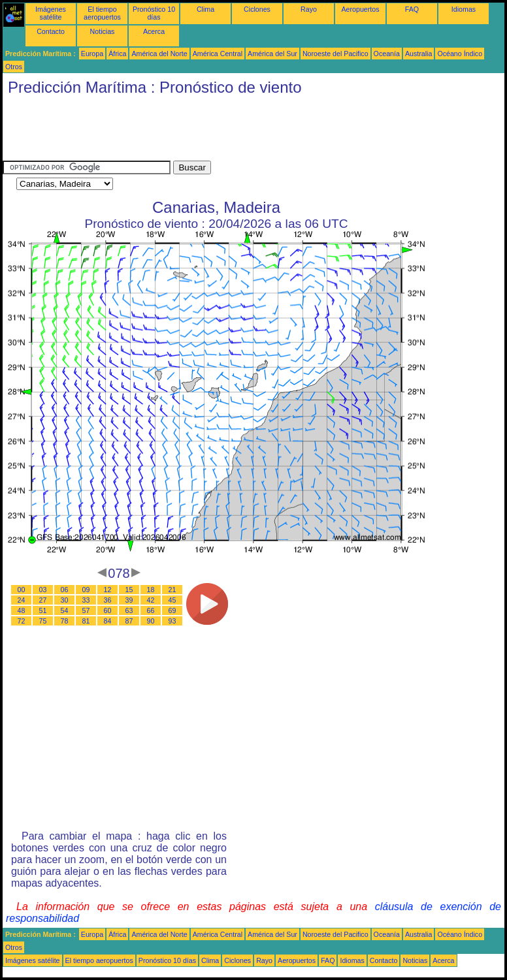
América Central (218, 54)
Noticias (103, 31)
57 (86, 610)
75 (43, 621)
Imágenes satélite (51, 13)
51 (43, 610)
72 (22, 621)
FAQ (412, 9)
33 (86, 600)
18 (151, 590)
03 (43, 590)
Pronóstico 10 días (154, 13)
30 (65, 600)
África (117, 54)
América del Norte (159, 54)
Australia (418, 54)
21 (172, 590)
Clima (205, 9)
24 (22, 600)
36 (108, 600)
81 (86, 621)
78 (65, 621)
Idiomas (464, 9)
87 (129, 621)
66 (151, 610)
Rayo (309, 9)
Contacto (51, 31)
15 (129, 590)
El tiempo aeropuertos (102, 13)
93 (172, 621)
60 (108, 610)
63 (129, 610)
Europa (92, 54)
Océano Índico (460, 54)
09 (86, 590)
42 (151, 600)
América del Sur (272, 54)
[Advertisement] (240, 131)
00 (22, 590)
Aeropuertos (360, 9)
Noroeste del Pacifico (335, 54)
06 (65, 590)
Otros (14, 67)
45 (172, 600)
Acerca (154, 31)
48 (22, 610)
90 (151, 621)
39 (129, 600)
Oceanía (387, 54)
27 (43, 600)
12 (108, 590)
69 (172, 610)
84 (108, 621)
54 (65, 610)
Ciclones (257, 9)
